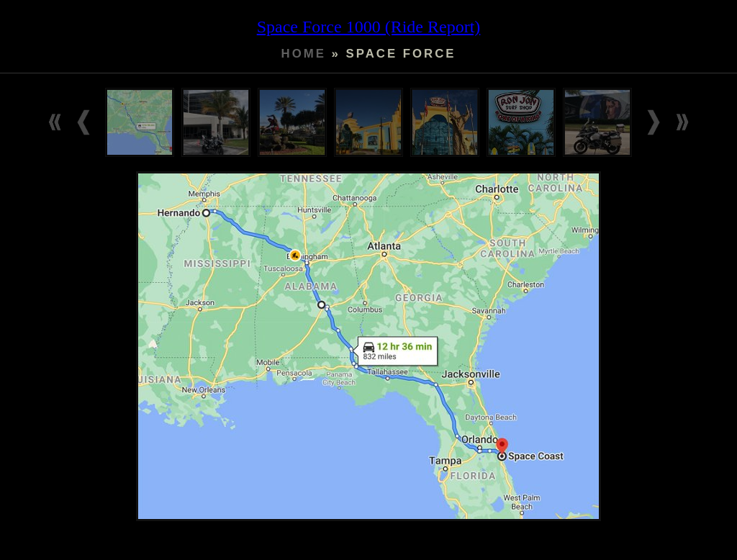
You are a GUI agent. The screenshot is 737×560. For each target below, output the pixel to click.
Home (304, 54)
